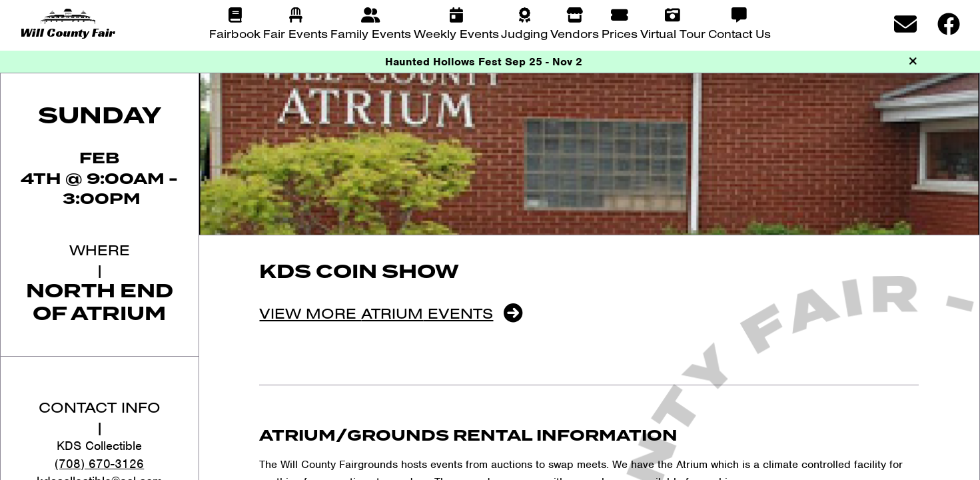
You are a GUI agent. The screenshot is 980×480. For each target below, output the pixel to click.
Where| (100, 260)
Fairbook (235, 34)
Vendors (575, 34)
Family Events (371, 34)
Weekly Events (456, 34)
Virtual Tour (673, 34)
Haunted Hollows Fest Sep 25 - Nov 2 (484, 62)
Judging (524, 34)
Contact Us (739, 34)
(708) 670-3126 (99, 464)
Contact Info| (100, 417)
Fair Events (295, 34)
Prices (620, 34)
